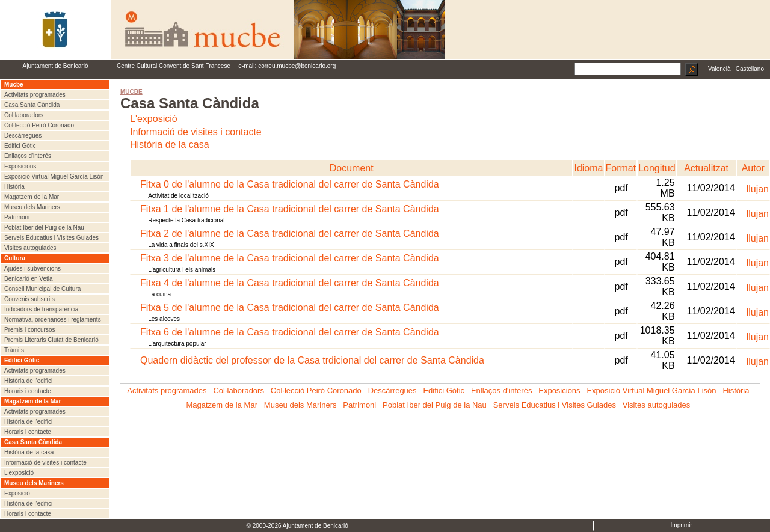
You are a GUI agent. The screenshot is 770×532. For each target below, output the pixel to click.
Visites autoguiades (30, 248)
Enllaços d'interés (28, 156)
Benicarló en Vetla (29, 279)
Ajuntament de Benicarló (56, 66)
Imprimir (682, 525)
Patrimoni (17, 217)
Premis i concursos (29, 330)
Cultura (15, 258)
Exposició (17, 493)
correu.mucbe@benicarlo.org (297, 66)
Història (14, 187)
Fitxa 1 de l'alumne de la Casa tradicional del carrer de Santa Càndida (290, 209)
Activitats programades (35, 95)
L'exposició (19, 473)
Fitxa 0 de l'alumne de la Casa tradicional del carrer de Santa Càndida (290, 184)
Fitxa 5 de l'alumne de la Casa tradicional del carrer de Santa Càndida (290, 307)
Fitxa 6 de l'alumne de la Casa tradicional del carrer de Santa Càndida (290, 332)
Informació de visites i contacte (45, 463)
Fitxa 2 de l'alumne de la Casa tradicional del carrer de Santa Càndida (290, 234)
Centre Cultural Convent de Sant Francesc (173, 66)
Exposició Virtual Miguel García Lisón (54, 176)
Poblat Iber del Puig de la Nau (44, 228)
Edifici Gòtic (20, 146)
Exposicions (20, 166)
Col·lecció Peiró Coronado (39, 125)
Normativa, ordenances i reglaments (53, 320)
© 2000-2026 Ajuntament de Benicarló (297, 526)
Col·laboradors (24, 115)
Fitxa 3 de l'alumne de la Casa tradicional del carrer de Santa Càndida (290, 258)
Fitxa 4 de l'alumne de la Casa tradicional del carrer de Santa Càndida (290, 283)
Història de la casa (29, 452)
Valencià (719, 69)
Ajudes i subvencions (32, 268)
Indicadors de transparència (41, 309)
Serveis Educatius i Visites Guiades (51, 238)
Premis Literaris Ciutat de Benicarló (51, 340)
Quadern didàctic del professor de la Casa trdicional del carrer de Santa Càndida (312, 360)
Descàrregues (23, 136)
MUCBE (131, 92)
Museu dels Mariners (32, 207)
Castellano (750, 69)
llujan (758, 189)
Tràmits (14, 350)
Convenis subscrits (29, 299)
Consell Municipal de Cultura (42, 289)
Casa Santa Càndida (32, 105)
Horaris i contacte (28, 391)
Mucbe (14, 84)
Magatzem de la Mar (32, 197)
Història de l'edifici (28, 381)
